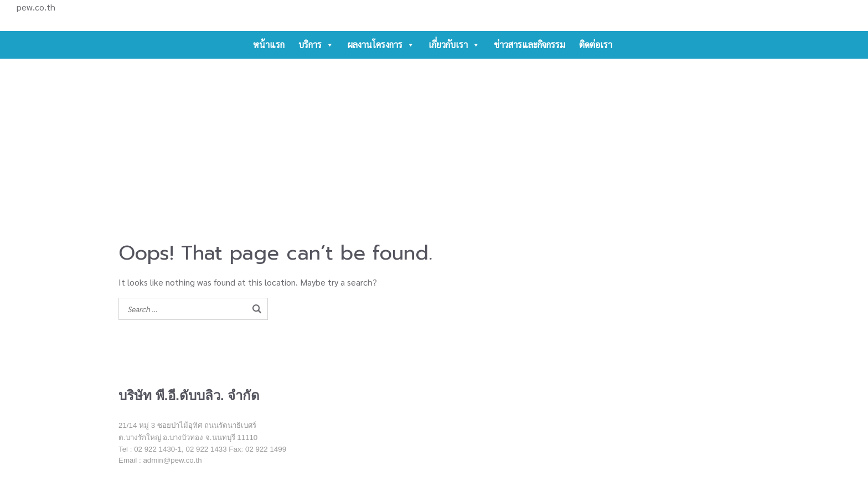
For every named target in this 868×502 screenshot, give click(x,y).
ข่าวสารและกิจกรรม (529, 45)
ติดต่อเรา (596, 45)
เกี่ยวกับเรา (454, 45)
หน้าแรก (269, 45)
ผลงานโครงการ (381, 45)
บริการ (316, 45)
